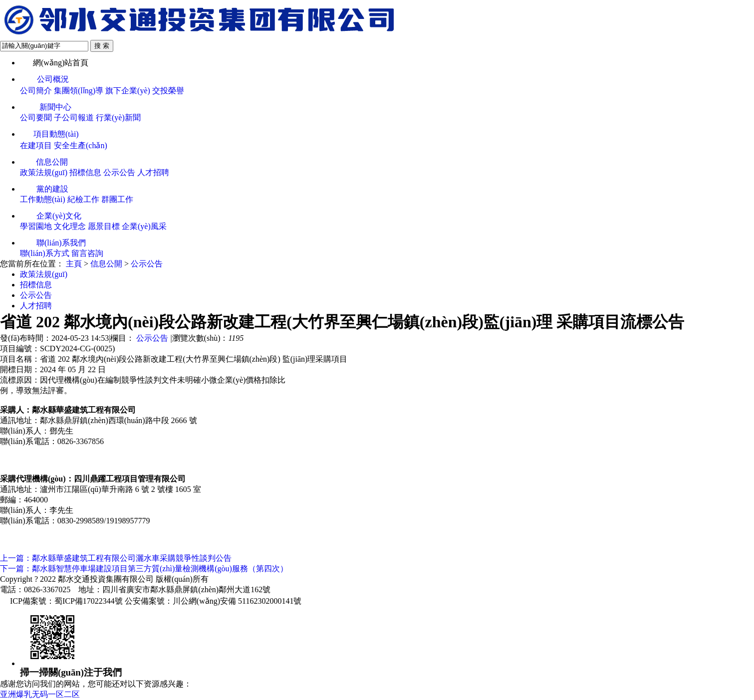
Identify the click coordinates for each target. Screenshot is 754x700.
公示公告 (119, 172)
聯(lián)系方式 (45, 253)
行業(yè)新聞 (118, 117)
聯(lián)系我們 (53, 243)
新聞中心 (46, 107)
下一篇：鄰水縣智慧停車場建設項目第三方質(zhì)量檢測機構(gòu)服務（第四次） (144, 569)
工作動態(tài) (43, 199)
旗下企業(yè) (128, 91)
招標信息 (85, 172)
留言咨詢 (87, 253)
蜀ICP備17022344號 (89, 601)
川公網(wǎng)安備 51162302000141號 (237, 601)
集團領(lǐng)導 (79, 91)
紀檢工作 (83, 199)
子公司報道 (74, 117)
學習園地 (36, 226)
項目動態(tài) (49, 134)
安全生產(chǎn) (81, 145)
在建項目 (36, 145)
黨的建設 (44, 189)
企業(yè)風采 (144, 226)
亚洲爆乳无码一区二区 (40, 694)
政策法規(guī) (44, 172)
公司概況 (44, 79)
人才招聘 (153, 172)
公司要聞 (36, 117)
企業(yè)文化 (51, 216)
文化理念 (70, 226)
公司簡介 (36, 91)
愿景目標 (104, 226)
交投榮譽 (168, 91)
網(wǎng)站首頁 (54, 63)
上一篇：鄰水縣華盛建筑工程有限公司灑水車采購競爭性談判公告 (116, 558)
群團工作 (117, 199)
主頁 (74, 264)
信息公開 (44, 162)
